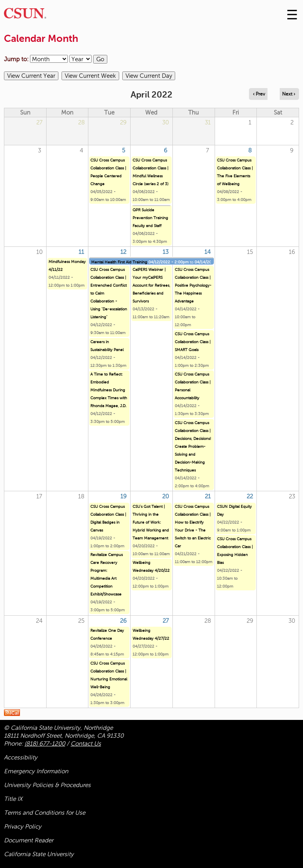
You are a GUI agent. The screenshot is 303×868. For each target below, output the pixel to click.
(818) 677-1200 (45, 744)
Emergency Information (36, 771)
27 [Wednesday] (166, 621)
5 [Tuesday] (123, 150)
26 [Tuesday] (123, 621)
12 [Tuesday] (123, 252)
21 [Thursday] (208, 496)
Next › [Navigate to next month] (289, 94)
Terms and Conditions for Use (45, 813)
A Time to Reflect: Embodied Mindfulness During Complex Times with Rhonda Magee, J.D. (109, 390)
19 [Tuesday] (123, 496)
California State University (39, 854)
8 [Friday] (250, 150)
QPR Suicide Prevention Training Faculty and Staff (150, 218)
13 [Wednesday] (166, 252)
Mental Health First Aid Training (119, 262)
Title (13, 799)
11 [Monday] (81, 252)
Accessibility (21, 757)
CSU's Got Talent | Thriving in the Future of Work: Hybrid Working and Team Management (151, 522)
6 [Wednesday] (166, 150)
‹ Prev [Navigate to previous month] (259, 94)
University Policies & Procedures (47, 785)
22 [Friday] (250, 496)
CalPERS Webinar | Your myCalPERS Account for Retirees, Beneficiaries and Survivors (151, 285)
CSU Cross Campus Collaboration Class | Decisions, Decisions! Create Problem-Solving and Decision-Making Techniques (193, 446)
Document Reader (29, 840)
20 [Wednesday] (166, 496)
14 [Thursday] (208, 252)
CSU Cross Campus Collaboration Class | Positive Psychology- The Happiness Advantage (193, 285)
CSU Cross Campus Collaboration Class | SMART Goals (193, 342)
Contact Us (86, 744)
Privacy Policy (23, 827)
